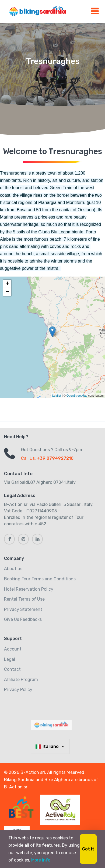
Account (13, 649)
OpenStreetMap (77, 396)
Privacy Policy (18, 690)
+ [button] (7, 284)
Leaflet (57, 396)
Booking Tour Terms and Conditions (40, 579)
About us (13, 569)
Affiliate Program (21, 680)
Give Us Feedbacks (23, 619)
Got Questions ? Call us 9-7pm (52, 450)
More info (41, 860)
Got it (88, 849)
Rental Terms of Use (24, 599)
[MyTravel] (52, 725)
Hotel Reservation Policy (29, 589)
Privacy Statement (23, 609)
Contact (12, 669)
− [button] (7, 292)
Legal (10, 659)
